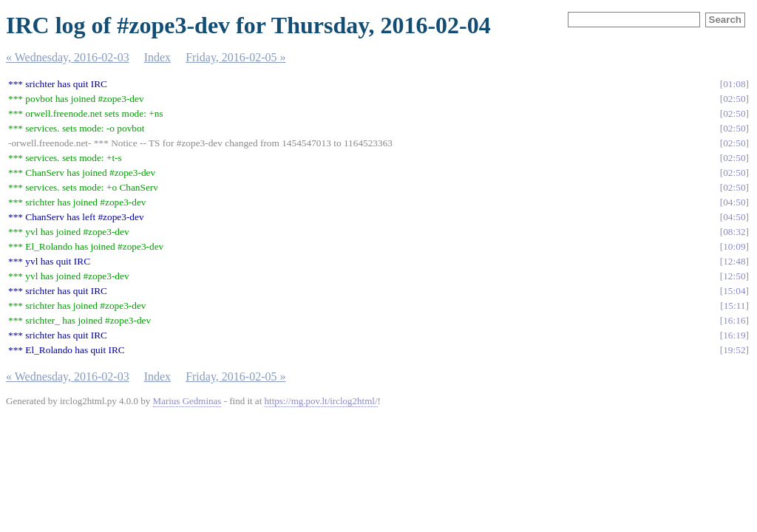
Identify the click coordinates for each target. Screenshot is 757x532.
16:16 (734, 320)
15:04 (734, 291)
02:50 (734, 99)
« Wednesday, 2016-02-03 (68, 57)
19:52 (734, 350)
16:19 (734, 335)
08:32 (734, 232)
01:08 (734, 84)
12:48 (734, 261)
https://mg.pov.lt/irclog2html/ (321, 401)
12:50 (734, 276)
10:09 (734, 246)
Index (157, 57)
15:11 (735, 306)
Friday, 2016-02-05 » (235, 57)
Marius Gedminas (187, 401)
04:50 (734, 202)
